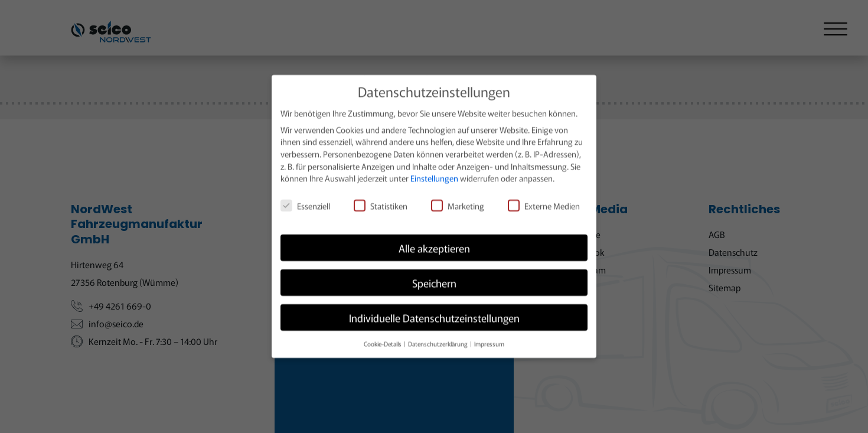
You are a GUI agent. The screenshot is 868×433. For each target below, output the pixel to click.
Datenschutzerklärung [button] (438, 338)
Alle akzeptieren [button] (434, 242)
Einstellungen (434, 172)
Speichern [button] (434, 277)
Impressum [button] (489, 338)
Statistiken (381, 200)
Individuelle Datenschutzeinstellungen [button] (434, 312)
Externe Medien (544, 200)
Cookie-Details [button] (383, 338)
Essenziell (305, 200)
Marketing (458, 200)
